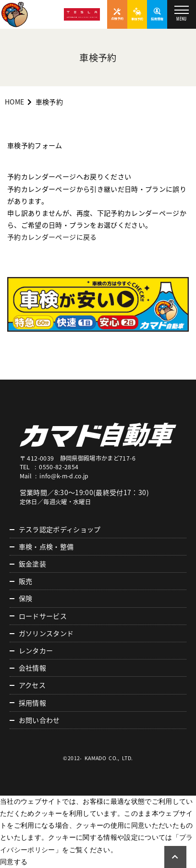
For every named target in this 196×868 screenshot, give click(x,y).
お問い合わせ (39, 720)
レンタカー (36, 650)
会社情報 (32, 668)
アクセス (32, 685)
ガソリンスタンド (46, 633)
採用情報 (32, 703)
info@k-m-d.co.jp (64, 476)
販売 (26, 581)
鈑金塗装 (32, 564)
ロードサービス (43, 616)
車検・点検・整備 (46, 546)
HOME (14, 102)
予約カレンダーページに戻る (52, 237)
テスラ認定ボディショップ (60, 529)
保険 (26, 598)
